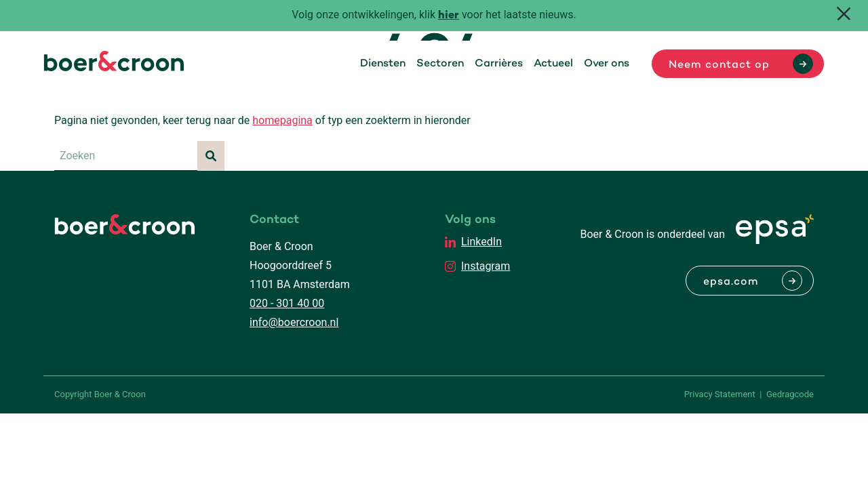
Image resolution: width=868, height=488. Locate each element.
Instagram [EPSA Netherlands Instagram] (486, 266)
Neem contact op (719, 65)
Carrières (499, 64)
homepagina (282, 120)
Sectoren (440, 64)
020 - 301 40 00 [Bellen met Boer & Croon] (287, 303)
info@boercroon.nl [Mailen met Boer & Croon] (294, 322)
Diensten (383, 64)
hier (449, 16)
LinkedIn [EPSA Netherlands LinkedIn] (481, 242)
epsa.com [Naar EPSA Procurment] (731, 282)
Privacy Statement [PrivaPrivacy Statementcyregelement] (720, 394)
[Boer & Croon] (114, 67)
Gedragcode (790, 394)
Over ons (607, 64)
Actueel (553, 64)
